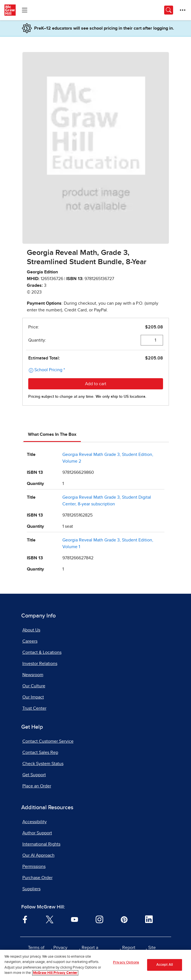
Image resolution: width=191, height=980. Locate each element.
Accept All (165, 965)
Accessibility (35, 822)
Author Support (37, 833)
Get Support (34, 775)
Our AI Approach (38, 855)
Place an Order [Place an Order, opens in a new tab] (37, 786)
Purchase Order (37, 878)
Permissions (34, 867)
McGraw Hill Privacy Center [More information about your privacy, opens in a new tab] (55, 973)
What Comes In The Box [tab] (52, 434)
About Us (31, 630)
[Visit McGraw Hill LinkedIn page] (149, 919)
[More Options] (183, 10)
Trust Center (34, 708)
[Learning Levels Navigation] (25, 10)
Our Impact (33, 697)
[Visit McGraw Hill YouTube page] (75, 919)
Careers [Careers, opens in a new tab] (30, 641)
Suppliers (31, 889)
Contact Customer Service (48, 741)
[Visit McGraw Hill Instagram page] (99, 919)
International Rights (41, 844)
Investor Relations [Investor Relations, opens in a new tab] (40, 664)
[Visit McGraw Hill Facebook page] (25, 919)
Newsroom (33, 675)
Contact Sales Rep (40, 752)
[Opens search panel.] (169, 10)
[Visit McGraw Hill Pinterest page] (124, 919)
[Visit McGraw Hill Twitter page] (50, 919)
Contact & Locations (42, 652)
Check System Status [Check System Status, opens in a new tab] (43, 764)
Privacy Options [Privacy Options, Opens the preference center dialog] (126, 963)
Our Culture (34, 686)
